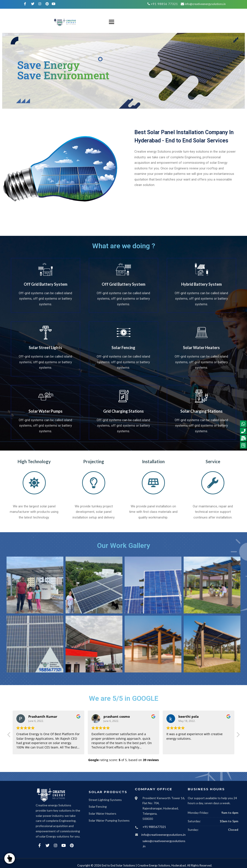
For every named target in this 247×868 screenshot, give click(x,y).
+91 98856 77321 (164, 4)
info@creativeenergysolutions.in (205, 4)
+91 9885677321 (154, 827)
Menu (111, 22)
